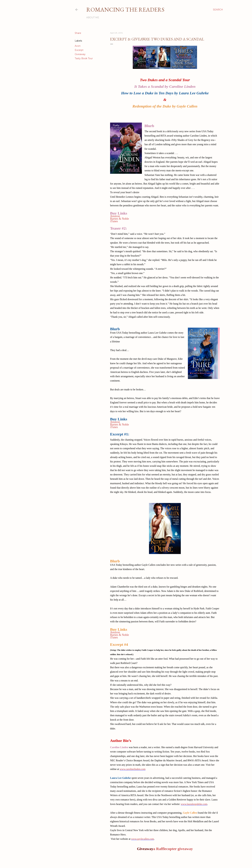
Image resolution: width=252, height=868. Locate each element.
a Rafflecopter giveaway (173, 849)
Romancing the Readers (125, 10)
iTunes (114, 221)
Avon (78, 46)
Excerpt (79, 50)
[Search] (218, 10)
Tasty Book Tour (84, 58)
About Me (93, 17)
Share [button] (78, 33)
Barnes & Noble (119, 219)
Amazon (115, 216)
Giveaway (80, 54)
